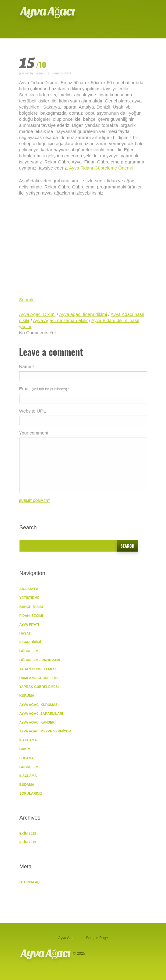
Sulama (27, 758)
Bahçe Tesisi (31, 607)
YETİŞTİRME (30, 598)
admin (40, 73)
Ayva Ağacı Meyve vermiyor (45, 731)
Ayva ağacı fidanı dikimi (83, 314)
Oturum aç (30, 882)
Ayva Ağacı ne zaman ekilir (60, 320)
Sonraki (27, 300)
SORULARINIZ (31, 793)
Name (27, 366)
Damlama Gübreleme (39, 678)
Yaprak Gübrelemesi (39, 687)
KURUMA (27, 696)
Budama (27, 785)
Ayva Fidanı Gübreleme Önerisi (101, 168)
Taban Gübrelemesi (38, 669)
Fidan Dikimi (30, 642)
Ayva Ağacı (48, 11)
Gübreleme (30, 767)
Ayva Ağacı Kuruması (39, 705)
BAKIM (25, 749)
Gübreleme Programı (40, 660)
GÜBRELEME (30, 651)
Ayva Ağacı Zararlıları (41, 714)
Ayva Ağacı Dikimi (37, 314)
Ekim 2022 (28, 833)
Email (44, 389)
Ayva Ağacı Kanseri (38, 722)
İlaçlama (28, 740)
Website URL (33, 411)
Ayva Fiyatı (29, 624)
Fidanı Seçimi (31, 616)
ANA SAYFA (29, 589)
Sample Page (97, 938)
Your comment (34, 433)
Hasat (25, 633)
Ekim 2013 (28, 842)
